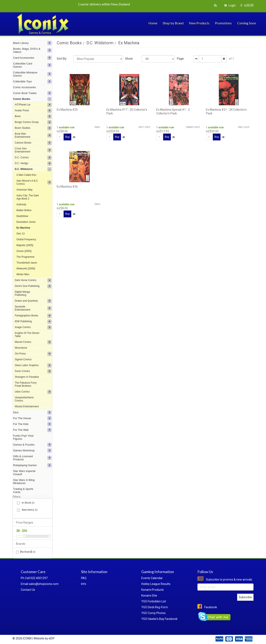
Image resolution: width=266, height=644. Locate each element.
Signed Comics (23, 359)
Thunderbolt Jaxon (27, 263)
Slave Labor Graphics (33, 365)
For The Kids (32, 424)
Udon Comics (33, 392)
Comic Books (32, 99)
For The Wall (32, 430)
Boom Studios (33, 128)
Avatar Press (33, 111)
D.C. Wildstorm (33, 169)
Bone (33, 116)
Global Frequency (26, 239)
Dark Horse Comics (33, 280)
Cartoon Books (33, 143)
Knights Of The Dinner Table (27, 335)
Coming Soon (247, 23)
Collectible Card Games (32, 65)
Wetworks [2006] (26, 269)
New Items (29, 510)
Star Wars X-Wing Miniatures (24, 482)
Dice (32, 412)
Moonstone (21, 348)
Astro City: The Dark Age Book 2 (28, 197)
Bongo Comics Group (33, 122)
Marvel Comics (33, 342)
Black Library (32, 43)
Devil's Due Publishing (33, 286)
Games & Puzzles (32, 445)
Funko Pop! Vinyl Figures (23, 437)
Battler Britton (24, 210)
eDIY (52, 638)
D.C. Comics (33, 158)
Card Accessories (32, 58)
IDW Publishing (33, 322)
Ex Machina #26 (67, 187)
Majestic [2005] (25, 245)
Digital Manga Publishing (22, 293)
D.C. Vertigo (33, 163)
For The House (32, 418)
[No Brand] (26, 552)
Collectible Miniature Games (32, 74)
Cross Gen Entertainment (33, 150)
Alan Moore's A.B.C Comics (34, 182)
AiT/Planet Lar (33, 105)
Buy (67, 137)
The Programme (25, 257)
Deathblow (22, 216)
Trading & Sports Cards (23, 490)
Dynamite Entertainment (33, 308)
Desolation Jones (26, 222)
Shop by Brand (173, 23)
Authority (21, 204)
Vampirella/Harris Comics (24, 399)
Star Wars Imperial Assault (24, 473)
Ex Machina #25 (67, 110)
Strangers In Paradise (27, 377)
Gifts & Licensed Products (32, 458)
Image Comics (33, 327)
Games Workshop (32, 451)
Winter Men (23, 274)
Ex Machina (23, 228)
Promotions (223, 23)
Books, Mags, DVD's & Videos (32, 50)
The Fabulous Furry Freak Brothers (26, 384)
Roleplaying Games (32, 465)
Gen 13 (20, 234)
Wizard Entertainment (27, 406)
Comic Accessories (25, 87)
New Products (199, 23)
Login (229, 5)
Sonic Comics (33, 371)
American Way (25, 190)
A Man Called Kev (26, 175)
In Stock (27, 503)
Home (153, 23)
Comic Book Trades (32, 93)
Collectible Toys (32, 82)
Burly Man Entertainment (33, 135)
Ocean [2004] (24, 251)
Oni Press (33, 354)
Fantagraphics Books (33, 316)
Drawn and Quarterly (33, 301)
